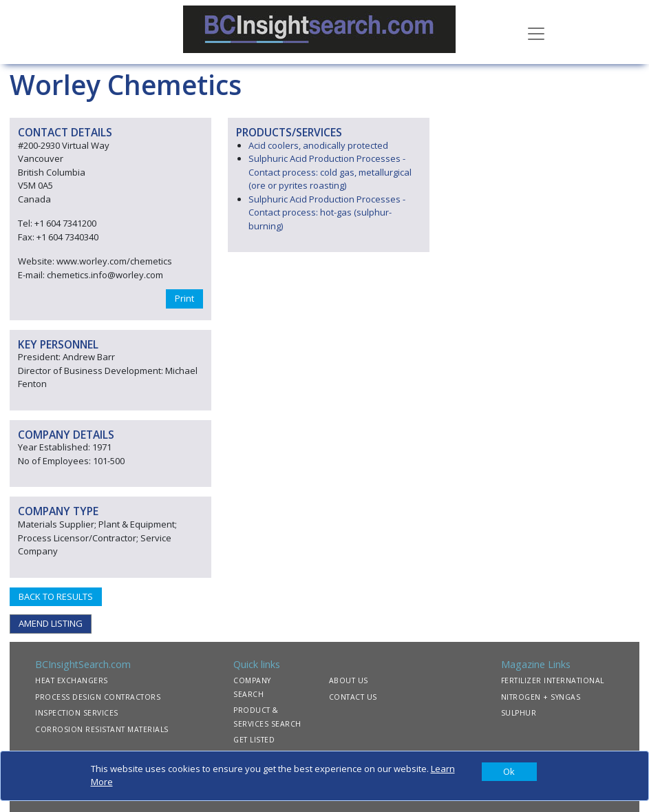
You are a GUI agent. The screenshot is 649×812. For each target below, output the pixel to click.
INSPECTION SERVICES (77, 713)
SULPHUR (519, 713)
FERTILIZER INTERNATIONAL (553, 680)
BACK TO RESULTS (56, 596)
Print (184, 298)
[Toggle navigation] (536, 32)
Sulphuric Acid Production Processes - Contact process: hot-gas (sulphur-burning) (327, 212)
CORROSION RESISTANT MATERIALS (102, 729)
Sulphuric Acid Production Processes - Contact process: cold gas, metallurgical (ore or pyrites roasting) (330, 172)
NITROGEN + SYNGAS (541, 697)
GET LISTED (254, 740)
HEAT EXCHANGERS (72, 680)
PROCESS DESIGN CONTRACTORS (98, 697)
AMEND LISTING (51, 623)
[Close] (509, 772)
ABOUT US (349, 680)
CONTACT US (353, 697)
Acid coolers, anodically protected (318, 145)
